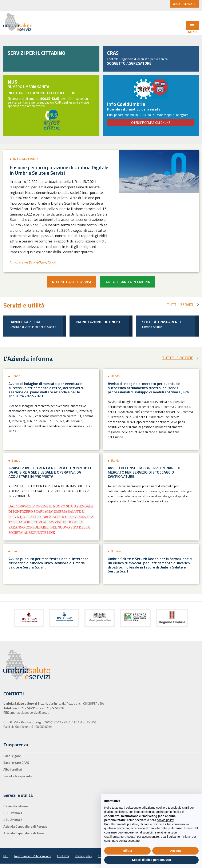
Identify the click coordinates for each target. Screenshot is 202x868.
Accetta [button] (176, 851)
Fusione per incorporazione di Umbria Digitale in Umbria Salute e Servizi (59, 170)
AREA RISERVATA (184, 4)
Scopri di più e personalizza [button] (151, 860)
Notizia (116, 551)
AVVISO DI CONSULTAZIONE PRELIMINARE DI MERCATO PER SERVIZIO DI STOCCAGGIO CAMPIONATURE (144, 472)
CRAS (113, 53)
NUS (12, 82)
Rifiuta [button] (127, 851)
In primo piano (25, 159)
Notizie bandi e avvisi (71, 282)
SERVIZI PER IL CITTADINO (36, 53)
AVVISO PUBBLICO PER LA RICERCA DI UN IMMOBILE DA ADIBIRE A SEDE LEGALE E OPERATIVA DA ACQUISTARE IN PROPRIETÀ (50, 472)
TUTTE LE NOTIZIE (178, 358)
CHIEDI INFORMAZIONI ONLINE (151, 123)
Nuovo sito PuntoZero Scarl (33, 263)
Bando (16, 376)
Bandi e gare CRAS (26, 322)
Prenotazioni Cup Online (99, 322)
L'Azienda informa (28, 358)
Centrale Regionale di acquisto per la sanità (151, 61)
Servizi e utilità (24, 305)
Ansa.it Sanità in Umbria (128, 282)
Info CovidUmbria (126, 104)
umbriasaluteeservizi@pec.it (29, 713)
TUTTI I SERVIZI (180, 304)
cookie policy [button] (165, 820)
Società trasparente (162, 322)
